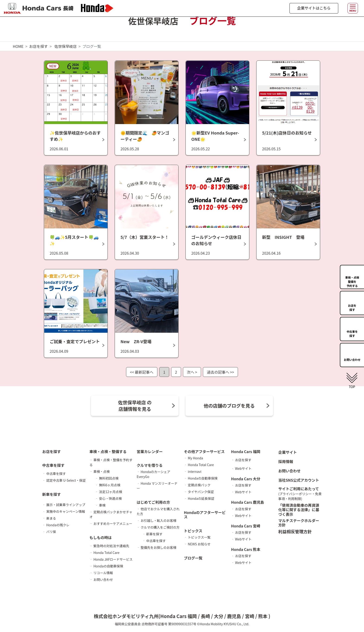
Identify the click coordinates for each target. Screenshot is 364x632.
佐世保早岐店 (65, 46)
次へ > (192, 372)
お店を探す (39, 46)
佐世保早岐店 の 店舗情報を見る (135, 406)
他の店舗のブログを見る (229, 406)
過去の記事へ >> (220, 372)
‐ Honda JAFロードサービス (111, 559)
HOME (18, 46)
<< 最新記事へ (142, 372)
